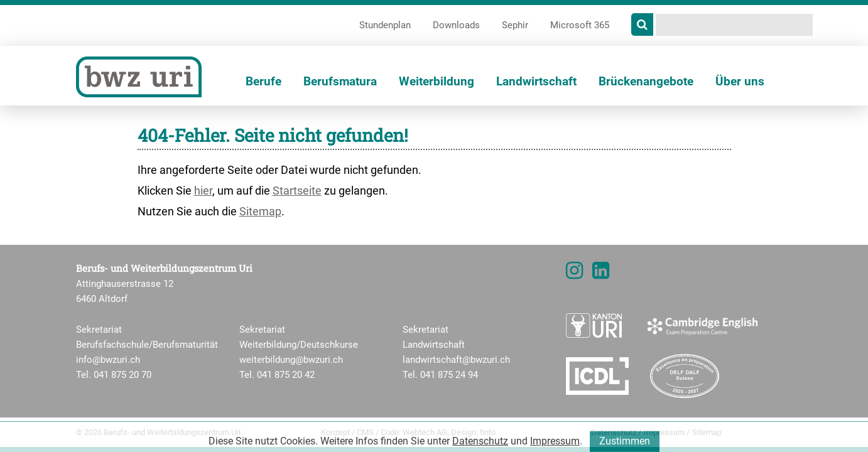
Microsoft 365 (580, 25)
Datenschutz (480, 446)
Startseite (297, 191)
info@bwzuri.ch (108, 360)
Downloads (456, 25)
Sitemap (260, 211)
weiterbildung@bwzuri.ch (291, 360)
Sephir (515, 25)
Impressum (555, 446)
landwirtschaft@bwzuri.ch (456, 360)
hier (203, 191)
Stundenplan (385, 25)
